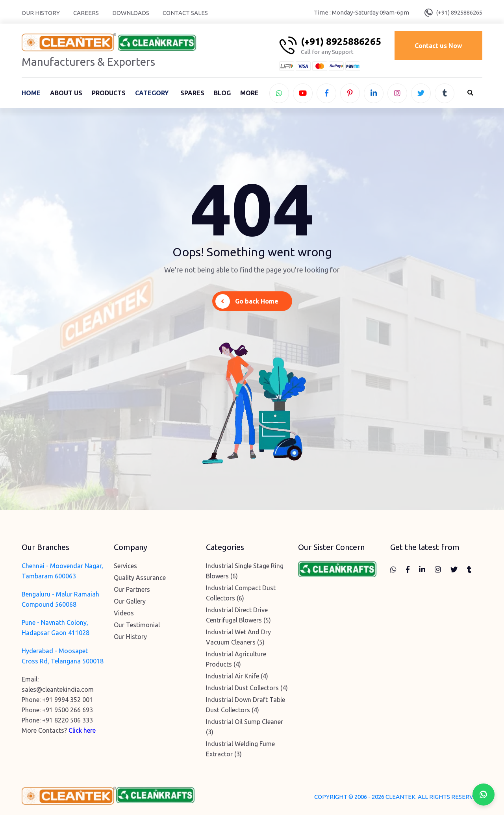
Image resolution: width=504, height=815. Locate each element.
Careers (86, 13)
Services (125, 566)
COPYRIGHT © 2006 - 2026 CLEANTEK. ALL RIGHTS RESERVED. (398, 797)
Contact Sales (185, 13)
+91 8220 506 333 (68, 720)
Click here (82, 730)
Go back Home (247, 301)
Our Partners (132, 589)
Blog (222, 93)
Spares (192, 93)
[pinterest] (350, 93)
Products (109, 93)
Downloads (131, 13)
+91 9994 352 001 (68, 700)
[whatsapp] (279, 93)
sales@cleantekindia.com (58, 689)
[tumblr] (445, 93)
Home (31, 93)
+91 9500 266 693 (68, 710)
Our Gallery (130, 601)
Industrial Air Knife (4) (237, 676)
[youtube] (303, 93)
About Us (66, 93)
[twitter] (421, 93)
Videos (124, 613)
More (249, 93)
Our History (41, 13)
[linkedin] (374, 93)
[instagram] (397, 93)
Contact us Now (438, 46)
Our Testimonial (137, 625)
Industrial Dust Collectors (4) (247, 688)
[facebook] (326, 93)
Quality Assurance (140, 578)
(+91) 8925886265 (459, 12)
